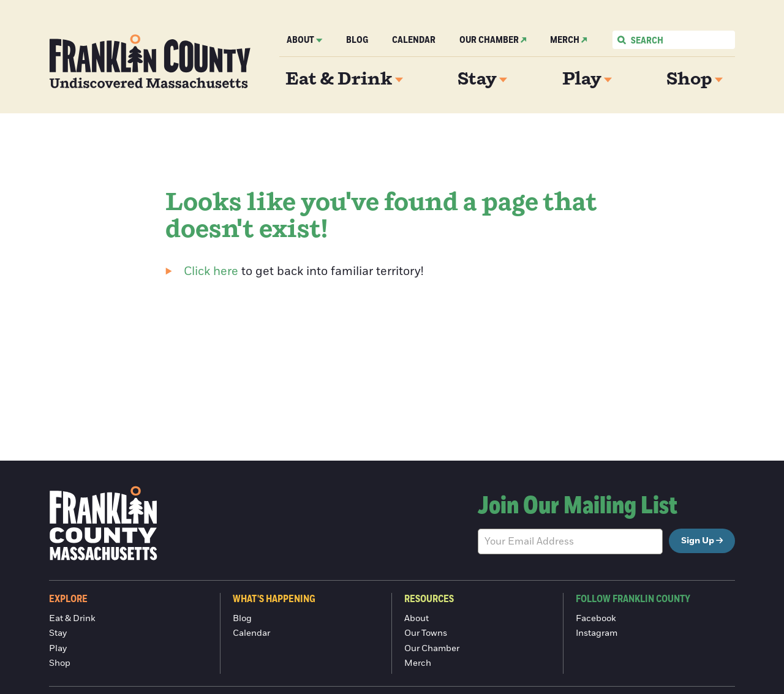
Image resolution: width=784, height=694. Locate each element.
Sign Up (698, 541)
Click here (211, 271)
